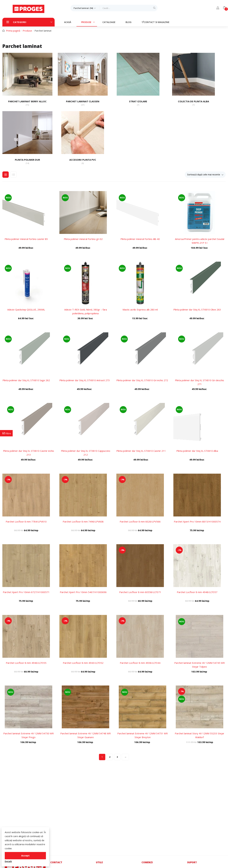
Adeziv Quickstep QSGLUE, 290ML (26, 310)
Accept (25, 855)
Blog (128, 22)
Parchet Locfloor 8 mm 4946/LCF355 (26, 663)
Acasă (68, 22)
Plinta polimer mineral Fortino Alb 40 (140, 239)
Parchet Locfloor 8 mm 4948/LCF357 (197, 592)
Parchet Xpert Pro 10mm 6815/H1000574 (197, 522)
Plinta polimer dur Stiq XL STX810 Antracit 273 (85, 380)
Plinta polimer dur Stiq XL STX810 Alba (197, 451)
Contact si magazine (155, 22)
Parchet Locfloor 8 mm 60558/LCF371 (140, 592)
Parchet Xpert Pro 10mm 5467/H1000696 (83, 592)
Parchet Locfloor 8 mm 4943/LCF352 (83, 663)
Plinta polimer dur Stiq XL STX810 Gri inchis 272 (142, 380)
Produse (87, 22)
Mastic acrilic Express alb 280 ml (140, 310)
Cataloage (109, 22)
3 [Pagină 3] (117, 757)
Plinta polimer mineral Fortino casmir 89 (26, 239)
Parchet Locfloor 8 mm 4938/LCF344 (140, 663)
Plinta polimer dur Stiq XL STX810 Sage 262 (26, 380)
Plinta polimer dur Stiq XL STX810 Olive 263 (197, 310)
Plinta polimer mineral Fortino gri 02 (83, 239)
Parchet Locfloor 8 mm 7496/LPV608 (83, 522)
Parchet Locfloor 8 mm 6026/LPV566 (140, 522)
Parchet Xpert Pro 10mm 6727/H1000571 (26, 592)
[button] (85, 8)
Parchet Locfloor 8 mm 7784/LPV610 (26, 522)
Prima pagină (13, 31)
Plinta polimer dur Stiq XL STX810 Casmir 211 (141, 451)
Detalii (8, 861)
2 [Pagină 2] (110, 757)
